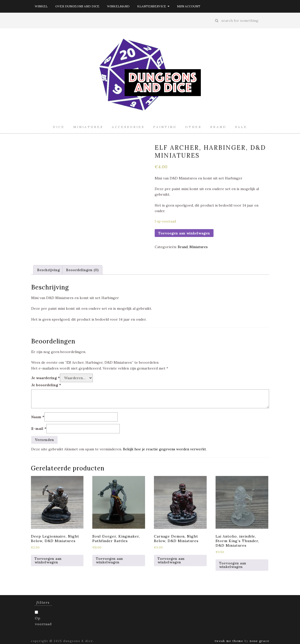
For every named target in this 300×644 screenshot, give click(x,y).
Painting (165, 127)
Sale (241, 127)
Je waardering (46, 378)
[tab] (48, 270)
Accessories (128, 127)
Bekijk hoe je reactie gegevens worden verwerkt (164, 449)
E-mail (39, 429)
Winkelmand (118, 6)
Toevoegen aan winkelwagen (184, 233)
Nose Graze (260, 641)
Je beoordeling (46, 385)
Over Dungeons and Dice (77, 6)
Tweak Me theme (229, 641)
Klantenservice (153, 6)
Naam (38, 417)
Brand (218, 127)
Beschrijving (48, 270)
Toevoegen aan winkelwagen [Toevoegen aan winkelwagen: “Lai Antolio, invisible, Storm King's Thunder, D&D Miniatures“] (233, 565)
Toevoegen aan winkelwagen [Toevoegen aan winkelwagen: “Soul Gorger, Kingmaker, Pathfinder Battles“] (109, 560)
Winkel (41, 6)
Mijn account (189, 6)
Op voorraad (43, 621)
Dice (59, 127)
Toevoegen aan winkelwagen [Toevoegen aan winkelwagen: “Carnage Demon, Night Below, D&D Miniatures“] (171, 560)
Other (193, 127)
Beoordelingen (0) (82, 270)
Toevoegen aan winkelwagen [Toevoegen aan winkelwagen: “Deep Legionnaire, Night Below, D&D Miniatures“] (48, 560)
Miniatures (88, 127)
